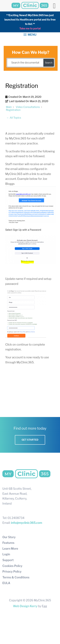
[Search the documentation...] (25, 63)
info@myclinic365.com (27, 523)
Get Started (30, 440)
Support (8, 560)
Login (6, 554)
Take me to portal (30, 29)
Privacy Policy (12, 572)
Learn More (10, 549)
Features (8, 543)
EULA (6, 583)
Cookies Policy (12, 566)
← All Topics (14, 118)
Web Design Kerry (25, 606)
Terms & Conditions (16, 577)
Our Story (9, 537)
